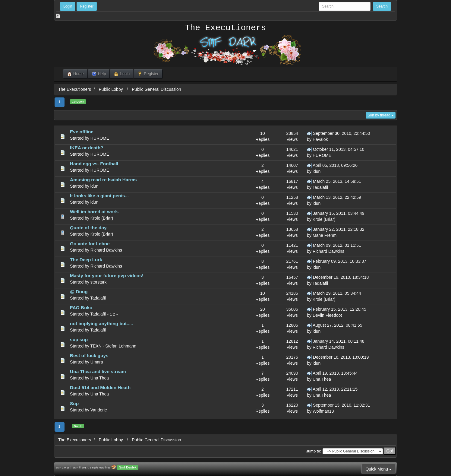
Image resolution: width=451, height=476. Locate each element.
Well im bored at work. (95, 212)
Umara (97, 362)
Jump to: (314, 451)
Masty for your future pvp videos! (107, 276)
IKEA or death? (87, 148)
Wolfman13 (323, 411)
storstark (99, 282)
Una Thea (100, 378)
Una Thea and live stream (98, 371)
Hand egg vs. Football (94, 164)
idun (317, 171)
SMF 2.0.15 (63, 468)
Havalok (320, 139)
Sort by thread (381, 115)
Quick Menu (378, 469)
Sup (74, 403)
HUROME (100, 138)
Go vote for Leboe (90, 244)
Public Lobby (112, 89)
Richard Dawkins (106, 250)
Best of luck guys (89, 355)
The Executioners (226, 28)
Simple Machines (100, 468)
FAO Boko (81, 308)
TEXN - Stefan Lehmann (114, 346)
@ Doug (79, 292)
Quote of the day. (89, 228)
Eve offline (82, 132)
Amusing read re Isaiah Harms (103, 180)
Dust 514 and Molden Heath (100, 387)
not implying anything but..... (101, 324)
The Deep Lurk (86, 260)
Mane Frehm (325, 235)
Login (68, 6)
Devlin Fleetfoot (327, 315)
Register (87, 6)
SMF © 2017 (80, 468)
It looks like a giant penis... (99, 196)
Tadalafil (320, 187)
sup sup (79, 340)
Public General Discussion (156, 89)
